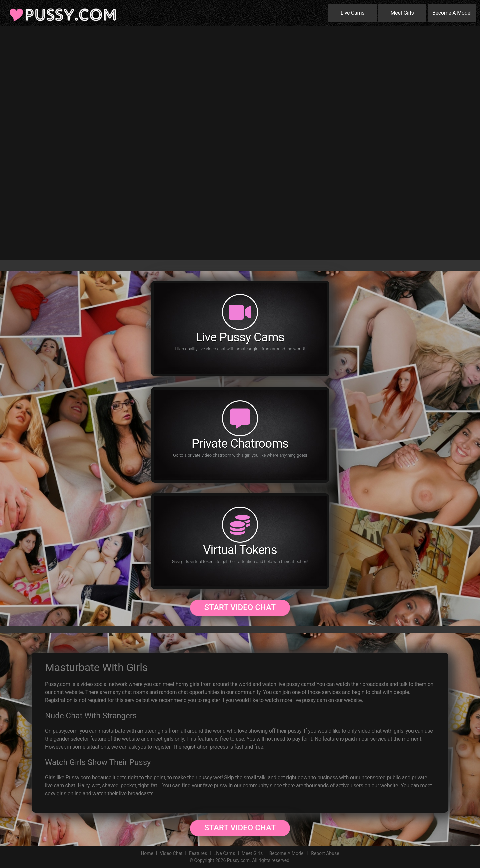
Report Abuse (325, 853)
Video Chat (171, 853)
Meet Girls (402, 13)
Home (147, 853)
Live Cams (353, 13)
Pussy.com (238, 860)
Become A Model (452, 13)
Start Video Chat (240, 607)
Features (198, 853)
